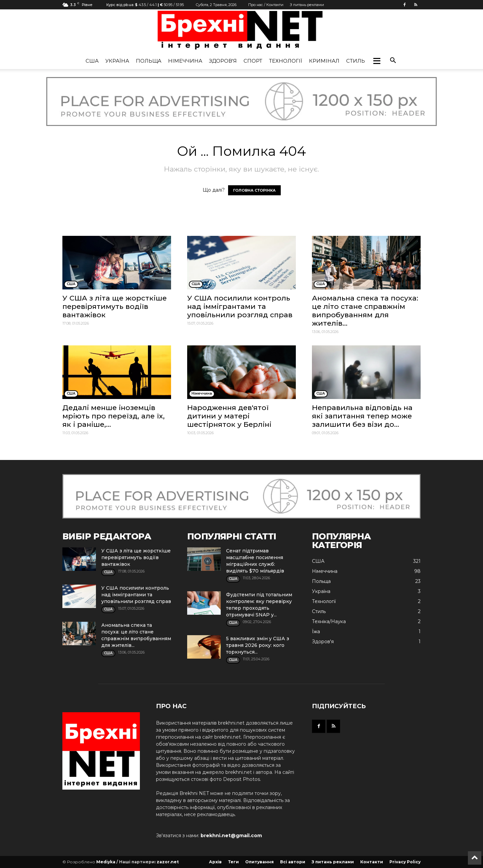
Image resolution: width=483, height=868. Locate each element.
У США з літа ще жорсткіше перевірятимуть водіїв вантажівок (115, 306)
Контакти (372, 862)
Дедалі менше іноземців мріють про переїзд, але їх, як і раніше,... (114, 416)
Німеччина (185, 61)
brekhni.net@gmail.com (231, 836)
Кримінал (324, 61)
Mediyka (106, 862)
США (92, 61)
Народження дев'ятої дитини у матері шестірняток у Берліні (229, 416)
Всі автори (293, 862)
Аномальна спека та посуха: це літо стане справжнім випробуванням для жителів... (365, 311)
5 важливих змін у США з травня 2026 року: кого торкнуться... (258, 645)
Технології (286, 61)
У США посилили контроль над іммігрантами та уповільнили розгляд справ (240, 306)
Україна (117, 61)
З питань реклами (307, 5)
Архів (215, 862)
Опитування (259, 862)
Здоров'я (223, 61)
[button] (377, 61)
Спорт (253, 61)
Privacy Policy (405, 862)
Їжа (316, 631)
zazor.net (168, 862)
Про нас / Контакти (266, 5)
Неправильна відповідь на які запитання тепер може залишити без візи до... (362, 416)
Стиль (356, 61)
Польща (149, 61)
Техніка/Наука (329, 621)
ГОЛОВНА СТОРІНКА (254, 190)
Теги (233, 862)
